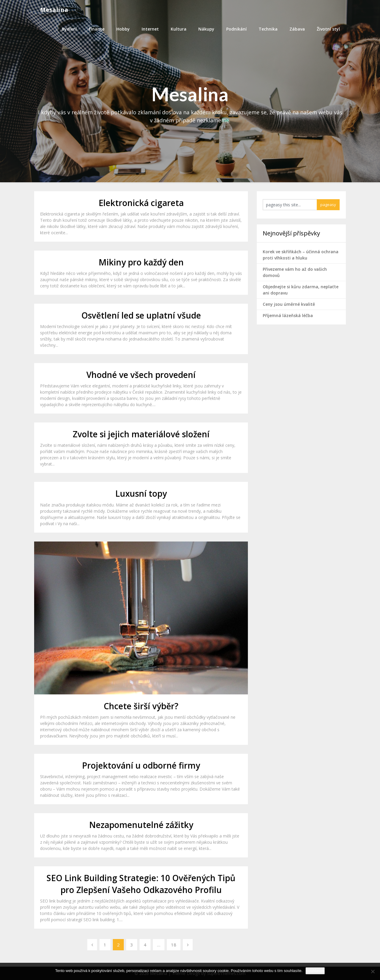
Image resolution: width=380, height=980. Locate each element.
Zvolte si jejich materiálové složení (141, 434)
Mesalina (54, 10)
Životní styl (328, 29)
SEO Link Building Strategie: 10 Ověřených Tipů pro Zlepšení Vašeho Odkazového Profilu (141, 884)
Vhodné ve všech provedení (141, 375)
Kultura (179, 29)
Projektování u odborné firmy (141, 765)
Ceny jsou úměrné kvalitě (289, 304)
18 (174, 945)
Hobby (123, 29)
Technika (268, 29)
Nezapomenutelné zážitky (141, 825)
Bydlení (69, 29)
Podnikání (236, 29)
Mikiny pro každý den (141, 262)
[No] (373, 971)
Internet (150, 29)
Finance (97, 29)
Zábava (297, 29)
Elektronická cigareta (141, 203)
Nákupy (206, 29)
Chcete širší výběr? (141, 706)
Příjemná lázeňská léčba (288, 315)
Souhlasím (315, 971)
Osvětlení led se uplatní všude (141, 315)
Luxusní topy (141, 493)
